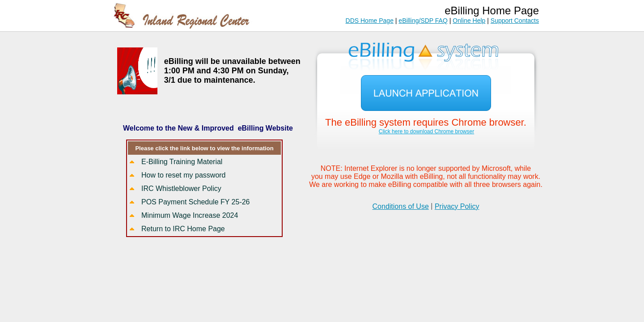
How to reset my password (184, 175)
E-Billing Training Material (182, 162)
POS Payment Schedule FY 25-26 (196, 202)
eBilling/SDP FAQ (423, 21)
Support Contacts (515, 21)
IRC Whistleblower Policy (181, 189)
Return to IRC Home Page (183, 229)
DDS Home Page (370, 21)
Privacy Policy (457, 206)
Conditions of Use (401, 206)
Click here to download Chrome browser (426, 131)
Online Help (469, 21)
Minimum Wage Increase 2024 (190, 215)
